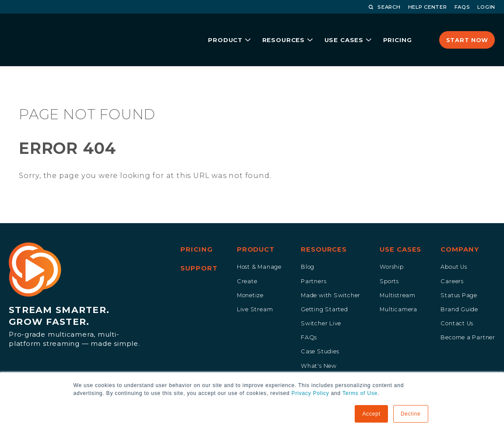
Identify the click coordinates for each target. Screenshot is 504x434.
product (217, 29)
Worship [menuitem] (392, 248)
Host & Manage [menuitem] (259, 248)
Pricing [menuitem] (196, 231)
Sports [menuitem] (389, 262)
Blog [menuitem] (308, 248)
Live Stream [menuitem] (255, 290)
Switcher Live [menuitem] (321, 304)
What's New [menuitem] (319, 347)
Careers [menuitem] (452, 262)
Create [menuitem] (247, 262)
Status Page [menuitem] (459, 276)
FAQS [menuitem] (462, 7)
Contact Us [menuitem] (457, 304)
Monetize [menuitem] (250, 276)
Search (384, 7)
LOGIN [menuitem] (486, 7)
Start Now (467, 29)
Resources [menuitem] (324, 231)
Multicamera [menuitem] (398, 290)
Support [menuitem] (199, 249)
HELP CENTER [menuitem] (428, 7)
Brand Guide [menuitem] (459, 290)
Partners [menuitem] (314, 262)
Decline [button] (411, 414)
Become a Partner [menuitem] (468, 318)
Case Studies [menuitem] (320, 333)
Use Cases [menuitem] (400, 231)
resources (278, 29)
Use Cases (341, 29)
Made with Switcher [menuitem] (331, 276)
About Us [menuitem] (454, 248)
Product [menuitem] (256, 231)
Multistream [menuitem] (398, 276)
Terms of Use (360, 393)
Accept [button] (371, 414)
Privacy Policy (310, 393)
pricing (395, 29)
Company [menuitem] (460, 231)
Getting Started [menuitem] (324, 290)
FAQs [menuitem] (309, 318)
